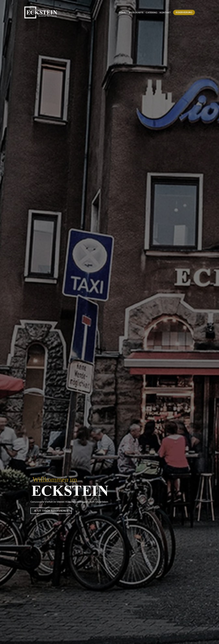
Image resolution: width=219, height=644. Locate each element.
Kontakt (165, 12)
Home (123, 12)
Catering (151, 12)
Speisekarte (136, 12)
